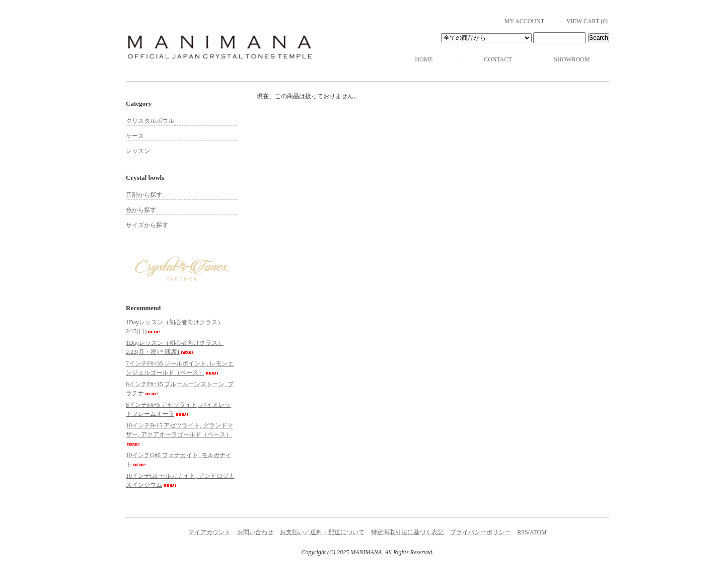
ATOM (538, 532)
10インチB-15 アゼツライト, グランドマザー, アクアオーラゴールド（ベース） (179, 434)
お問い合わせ (255, 532)
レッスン (138, 151)
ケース (135, 136)
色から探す (141, 210)
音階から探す (144, 195)
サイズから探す (147, 225)
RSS (522, 532)
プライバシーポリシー (480, 532)
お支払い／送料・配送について (322, 532)
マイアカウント (209, 532)
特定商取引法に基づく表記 (407, 532)
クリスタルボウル (150, 121)
